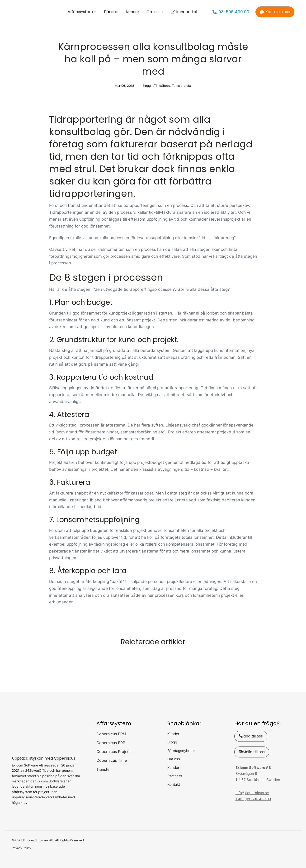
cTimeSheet (161, 86)
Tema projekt (181, 86)
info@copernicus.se (252, 793)
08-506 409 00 (231, 12)
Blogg (147, 86)
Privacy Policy (21, 848)
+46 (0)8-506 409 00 (253, 799)
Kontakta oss (275, 12)
